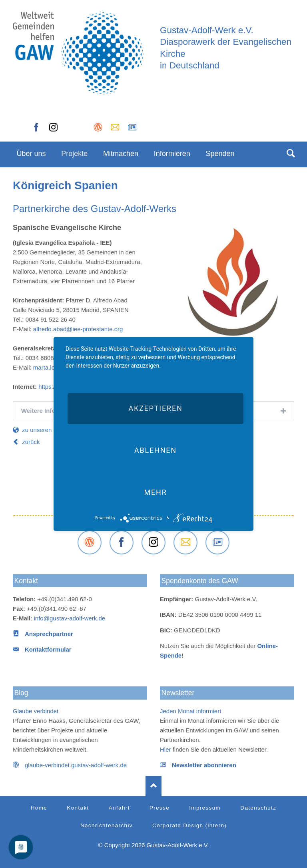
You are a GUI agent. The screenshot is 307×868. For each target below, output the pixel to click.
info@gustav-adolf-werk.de (70, 618)
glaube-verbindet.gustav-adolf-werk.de (76, 765)
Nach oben (153, 786)
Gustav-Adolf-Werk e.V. (207, 30)
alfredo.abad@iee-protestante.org (78, 329)
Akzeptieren (155, 408)
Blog (21, 693)
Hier (165, 749)
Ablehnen (155, 450)
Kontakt (26, 581)
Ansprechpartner (49, 634)
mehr (155, 492)
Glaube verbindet (36, 711)
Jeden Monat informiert (190, 711)
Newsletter (178, 693)
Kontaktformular (48, 649)
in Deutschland (190, 65)
